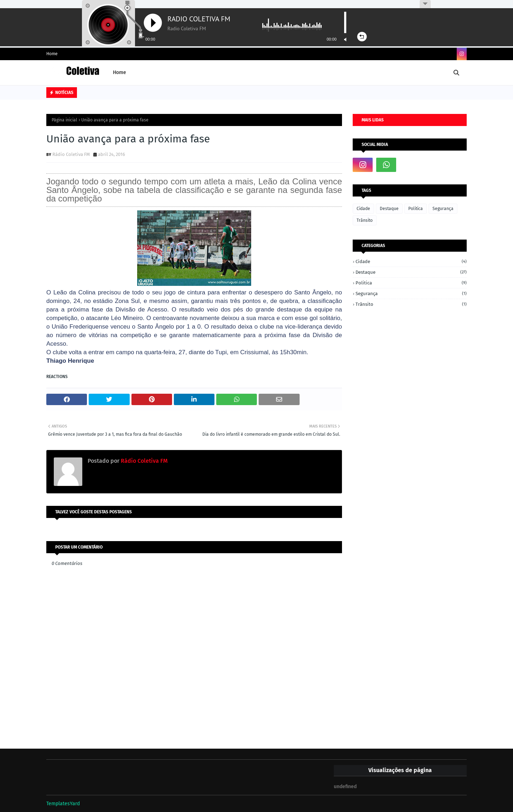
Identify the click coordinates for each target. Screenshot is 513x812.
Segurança (443, 209)
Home (52, 54)
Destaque (389, 209)
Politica (416, 209)
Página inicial (64, 120)
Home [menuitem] (120, 72)
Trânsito (365, 220)
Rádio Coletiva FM (71, 154)
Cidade (363, 209)
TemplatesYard (63, 804)
